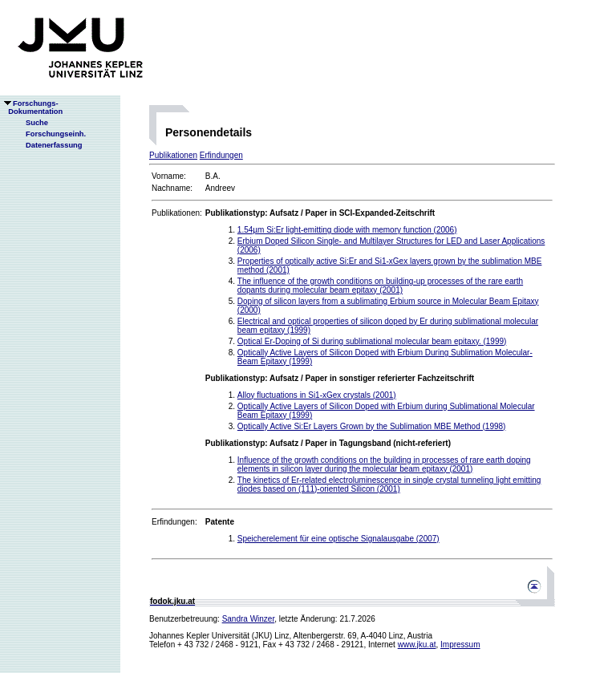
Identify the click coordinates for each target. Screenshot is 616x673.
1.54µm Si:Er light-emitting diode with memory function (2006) (347, 230)
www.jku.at (417, 645)
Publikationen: (177, 213)
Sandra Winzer (249, 619)
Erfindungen (221, 155)
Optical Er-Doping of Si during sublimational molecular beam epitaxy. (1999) (372, 341)
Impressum (460, 645)
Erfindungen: (174, 522)
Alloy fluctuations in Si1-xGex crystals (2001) (317, 395)
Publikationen (173, 155)
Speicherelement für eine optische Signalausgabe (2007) (338, 539)
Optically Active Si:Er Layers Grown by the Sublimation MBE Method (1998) (372, 426)
